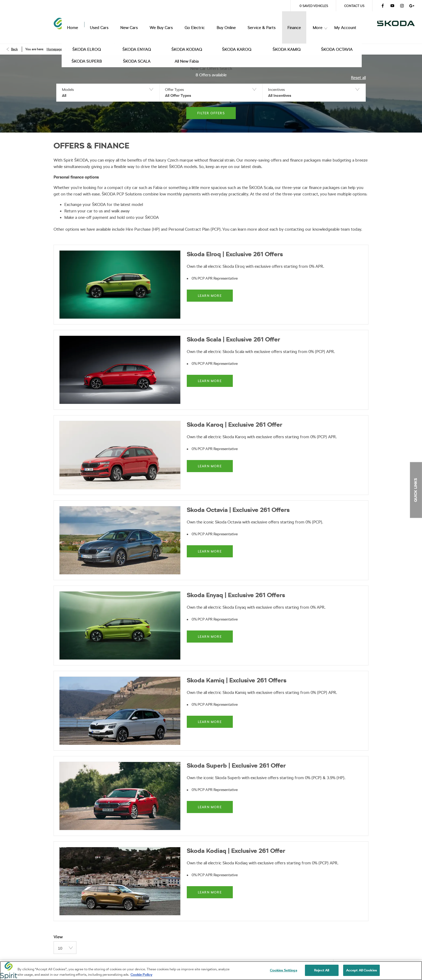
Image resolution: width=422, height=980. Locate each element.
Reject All (322, 972)
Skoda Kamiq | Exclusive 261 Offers (237, 673)
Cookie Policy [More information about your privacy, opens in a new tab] (141, 976)
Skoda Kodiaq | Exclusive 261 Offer (236, 843)
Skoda (72, 42)
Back (14, 42)
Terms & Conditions (71, 960)
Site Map (146, 960)
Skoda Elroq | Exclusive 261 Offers (235, 247)
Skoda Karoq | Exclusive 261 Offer (235, 417)
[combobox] (65, 940)
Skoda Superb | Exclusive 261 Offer (236, 758)
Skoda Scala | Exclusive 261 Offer (233, 332)
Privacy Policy (113, 960)
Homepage (54, 42)
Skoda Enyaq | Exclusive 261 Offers (236, 587)
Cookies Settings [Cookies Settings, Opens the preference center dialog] (284, 972)
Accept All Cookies (361, 972)
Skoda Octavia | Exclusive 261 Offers (238, 502)
